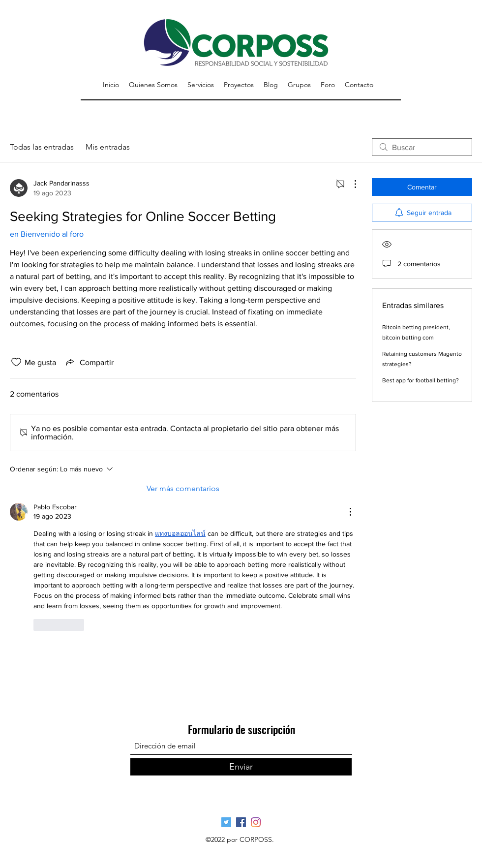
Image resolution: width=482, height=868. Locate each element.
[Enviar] (241, 767)
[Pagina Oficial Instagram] (256, 822)
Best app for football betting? (421, 380)
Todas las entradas (42, 147)
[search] (422, 147)
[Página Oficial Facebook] (241, 822)
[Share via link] (89, 362)
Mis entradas (108, 147)
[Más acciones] (350, 184)
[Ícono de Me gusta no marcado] (16, 362)
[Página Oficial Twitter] (226, 822)
